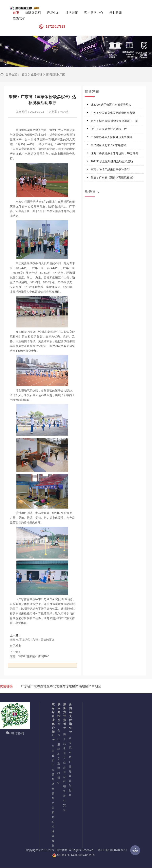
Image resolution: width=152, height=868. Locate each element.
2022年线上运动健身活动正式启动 (112, 161)
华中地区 (95, 686)
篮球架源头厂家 (55, 74)
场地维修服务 (53, 834)
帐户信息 (70, 764)
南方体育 (62, 850)
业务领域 (36, 74)
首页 (25, 74)
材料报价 (58, 775)
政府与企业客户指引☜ (53, 722)
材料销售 (64, 784)
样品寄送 (58, 756)
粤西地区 (43, 686)
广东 (34, 686)
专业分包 (64, 765)
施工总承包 (64, 744)
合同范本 (70, 745)
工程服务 (53, 772)
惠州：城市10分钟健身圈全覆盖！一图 (114, 121)
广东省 (26, 686)
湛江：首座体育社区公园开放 (109, 129)
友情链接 (6, 686)
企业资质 (53, 753)
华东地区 (69, 686)
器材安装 (64, 803)
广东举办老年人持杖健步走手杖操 (111, 137)
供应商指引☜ (58, 714)
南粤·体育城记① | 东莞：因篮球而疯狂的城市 (32, 643)
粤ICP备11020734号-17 (112, 850)
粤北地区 (56, 686)
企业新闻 (53, 810)
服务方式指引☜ (64, 716)
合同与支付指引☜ (70, 718)
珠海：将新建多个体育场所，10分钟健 (114, 153)
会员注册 (58, 737)
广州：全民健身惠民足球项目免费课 (113, 113)
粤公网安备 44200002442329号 (74, 855)
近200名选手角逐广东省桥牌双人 (111, 105)
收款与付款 (70, 786)
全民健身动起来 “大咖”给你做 (109, 145)
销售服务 (53, 791)
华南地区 (82, 686)
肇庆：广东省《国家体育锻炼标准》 (113, 178)
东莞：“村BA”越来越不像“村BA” (29, 656)
